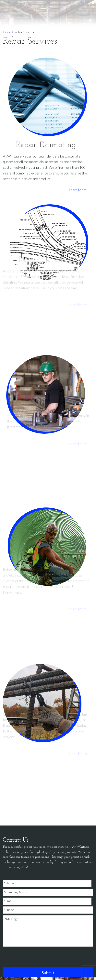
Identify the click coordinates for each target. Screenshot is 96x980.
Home (7, 32)
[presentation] (33, 957)
